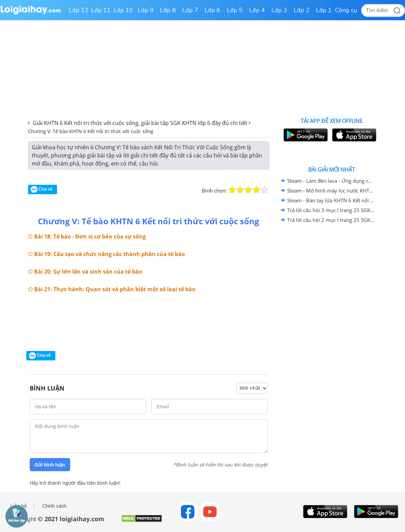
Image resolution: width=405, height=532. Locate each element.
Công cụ (346, 10)
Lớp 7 (190, 10)
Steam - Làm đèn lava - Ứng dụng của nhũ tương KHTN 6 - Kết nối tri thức (331, 181)
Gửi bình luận (50, 465)
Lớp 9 (146, 10)
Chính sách (54, 506)
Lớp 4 (257, 10)
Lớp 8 (168, 10)
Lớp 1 (324, 10)
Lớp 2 (302, 10)
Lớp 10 (123, 10)
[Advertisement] (149, 324)
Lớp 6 (212, 10)
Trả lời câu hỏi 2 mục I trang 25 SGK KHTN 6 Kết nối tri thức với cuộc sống (331, 220)
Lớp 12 (79, 10)
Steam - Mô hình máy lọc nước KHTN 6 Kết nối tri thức (331, 191)
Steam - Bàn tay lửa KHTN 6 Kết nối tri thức (331, 200)
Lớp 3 (279, 10)
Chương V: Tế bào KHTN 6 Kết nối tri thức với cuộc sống (91, 131)
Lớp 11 (101, 10)
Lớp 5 (235, 10)
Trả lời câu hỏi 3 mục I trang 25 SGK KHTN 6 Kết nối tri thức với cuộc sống (331, 210)
